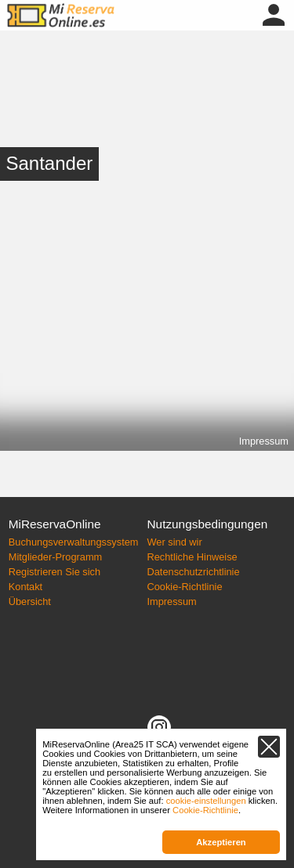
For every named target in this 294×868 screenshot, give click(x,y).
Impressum (264, 441)
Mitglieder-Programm (55, 557)
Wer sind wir (175, 542)
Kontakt (25, 587)
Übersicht (30, 601)
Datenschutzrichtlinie (194, 572)
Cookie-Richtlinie (185, 587)
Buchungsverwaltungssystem (74, 542)
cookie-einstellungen (206, 801)
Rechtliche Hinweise (192, 557)
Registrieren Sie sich (54, 572)
